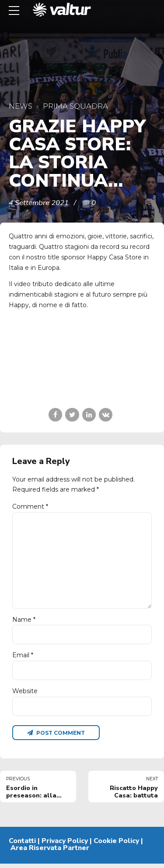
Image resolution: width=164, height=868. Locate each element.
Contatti (22, 845)
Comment (30, 507)
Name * (24, 622)
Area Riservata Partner (50, 852)
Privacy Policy (65, 845)
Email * (23, 659)
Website (25, 694)
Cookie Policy (116, 845)
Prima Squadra (75, 106)
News (21, 106)
